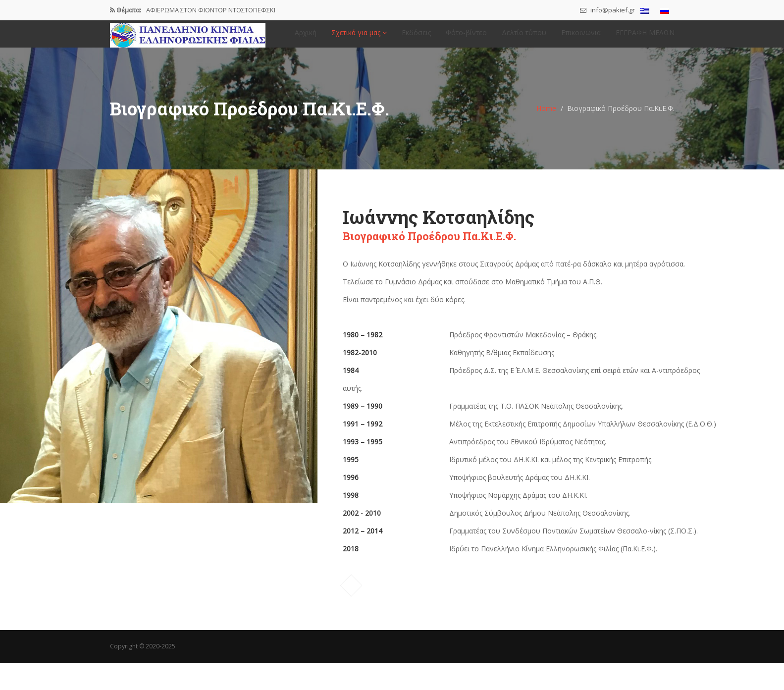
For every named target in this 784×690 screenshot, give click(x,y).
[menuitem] (645, 11)
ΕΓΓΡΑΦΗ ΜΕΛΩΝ (645, 37)
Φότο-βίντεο (466, 37)
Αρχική (306, 37)
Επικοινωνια (581, 37)
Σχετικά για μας (359, 37)
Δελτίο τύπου (524, 37)
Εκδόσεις (416, 37)
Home (546, 118)
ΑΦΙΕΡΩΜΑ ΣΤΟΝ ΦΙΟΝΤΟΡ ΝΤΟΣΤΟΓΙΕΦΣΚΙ (211, 10)
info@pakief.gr (607, 10)
